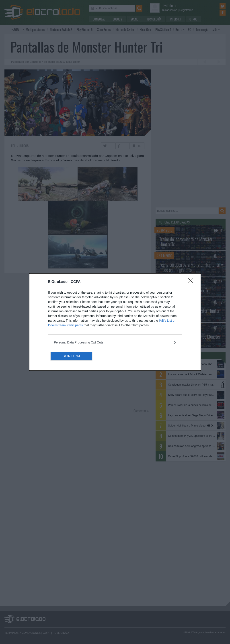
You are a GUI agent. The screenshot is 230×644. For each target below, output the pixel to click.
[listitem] (115, 342)
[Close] (192, 282)
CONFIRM (72, 356)
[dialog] (115, 322)
